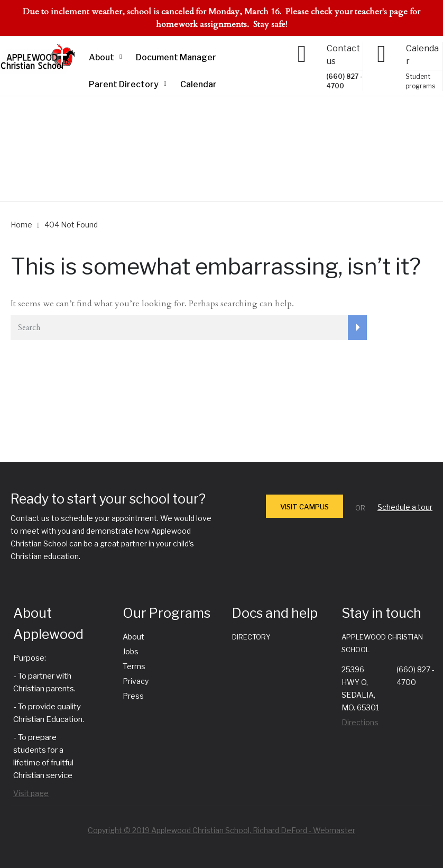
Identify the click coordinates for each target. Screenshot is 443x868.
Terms (134, 666)
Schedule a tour (405, 507)
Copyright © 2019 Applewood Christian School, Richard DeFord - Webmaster (222, 830)
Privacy (136, 681)
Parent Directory (124, 84)
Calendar (199, 84)
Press (133, 696)
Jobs (131, 651)
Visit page (31, 793)
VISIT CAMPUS (304, 507)
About (101, 57)
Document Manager (176, 57)
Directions (360, 722)
